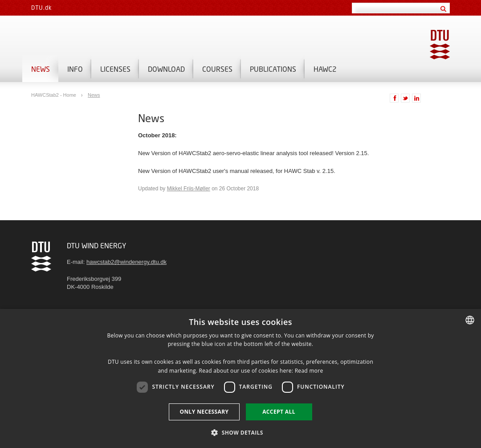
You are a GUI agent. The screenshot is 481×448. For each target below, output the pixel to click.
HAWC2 (325, 69)
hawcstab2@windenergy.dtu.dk (126, 262)
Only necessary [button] (204, 412)
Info (75, 69)
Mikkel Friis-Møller (189, 189)
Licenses (115, 69)
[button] (240, 432)
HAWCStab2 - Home (54, 95)
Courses (217, 69)
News (41, 69)
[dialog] (240, 378)
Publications (273, 69)
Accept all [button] (279, 412)
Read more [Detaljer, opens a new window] (309, 371)
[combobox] (470, 320)
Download (166, 69)
